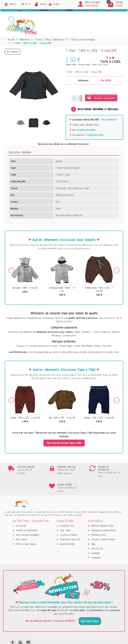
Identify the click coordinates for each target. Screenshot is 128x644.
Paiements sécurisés (70, 524)
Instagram (96, 543)
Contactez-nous (95, 135)
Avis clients (21, 524)
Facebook (96, 538)
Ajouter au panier (101, 98)
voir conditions (109, 120)
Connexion (92, 5)
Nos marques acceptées (28, 520)
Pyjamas (106, 332)
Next (116, 271)
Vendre (43, 4)
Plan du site (97, 533)
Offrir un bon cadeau (26, 529)
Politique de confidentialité (103, 515)
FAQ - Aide (65, 515)
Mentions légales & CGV (102, 511)
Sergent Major (66, 346)
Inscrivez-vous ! (90, 606)
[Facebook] (13, 628)
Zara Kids (107, 346)
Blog (93, 529)
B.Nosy (97, 346)
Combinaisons (69, 335)
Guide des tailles (87, 130)
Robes (77, 332)
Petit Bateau (87, 346)
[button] (13, 52)
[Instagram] (28, 628)
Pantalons (86, 332)
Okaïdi (77, 346)
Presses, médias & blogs (103, 524)
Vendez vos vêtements (27, 515)
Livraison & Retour (69, 520)
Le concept (21, 511)
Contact (54, 4)
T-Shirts (96, 332)
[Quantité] (75, 98)
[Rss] (20, 628)
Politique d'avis (99, 520)
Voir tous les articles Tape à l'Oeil (64, 443)
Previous (12, 271)
